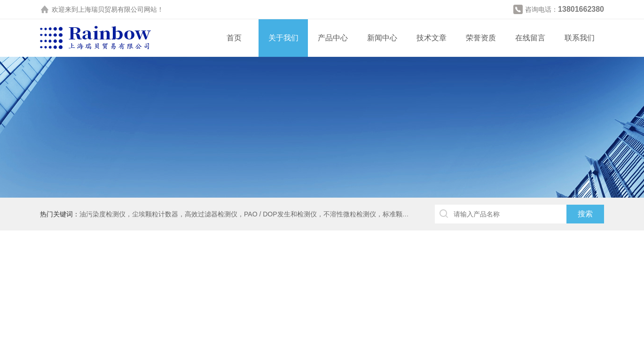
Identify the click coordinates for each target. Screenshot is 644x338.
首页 (234, 38)
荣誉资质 (481, 38)
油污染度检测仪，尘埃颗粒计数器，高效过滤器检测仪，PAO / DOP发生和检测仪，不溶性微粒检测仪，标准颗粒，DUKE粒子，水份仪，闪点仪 (289, 214)
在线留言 (530, 38)
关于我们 (283, 38)
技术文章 (432, 38)
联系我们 (580, 38)
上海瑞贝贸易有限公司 (111, 9)
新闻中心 (382, 38)
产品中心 (333, 38)
